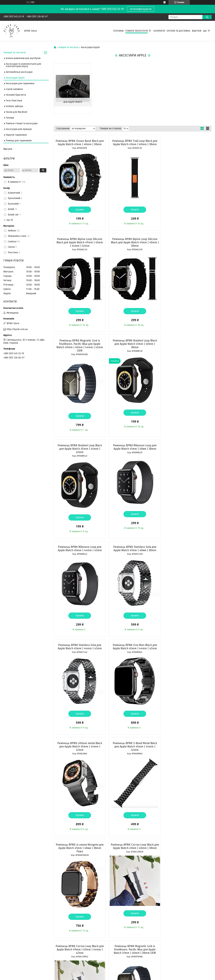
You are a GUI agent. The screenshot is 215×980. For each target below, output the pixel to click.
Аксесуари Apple (15, 78)
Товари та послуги (68, 47)
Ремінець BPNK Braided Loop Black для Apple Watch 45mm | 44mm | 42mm (79, 351)
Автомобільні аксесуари (19, 72)
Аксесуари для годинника (20, 83)
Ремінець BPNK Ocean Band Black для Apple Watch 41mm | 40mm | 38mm (79, 144)
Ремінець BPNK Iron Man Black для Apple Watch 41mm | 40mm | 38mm (133, 752)
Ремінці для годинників (19, 141)
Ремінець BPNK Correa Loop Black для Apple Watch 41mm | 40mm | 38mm (79, 652)
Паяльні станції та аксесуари (22, 123)
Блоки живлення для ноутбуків (23, 58)
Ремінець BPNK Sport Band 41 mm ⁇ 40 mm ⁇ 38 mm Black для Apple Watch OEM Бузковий (79, 855)
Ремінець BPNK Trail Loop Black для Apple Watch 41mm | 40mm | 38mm (133, 143)
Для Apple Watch (72, 102)
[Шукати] (207, 17)
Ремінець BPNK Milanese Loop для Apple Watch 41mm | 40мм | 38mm (133, 349)
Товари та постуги (15, 52)
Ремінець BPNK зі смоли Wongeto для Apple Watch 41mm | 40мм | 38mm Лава (186, 550)
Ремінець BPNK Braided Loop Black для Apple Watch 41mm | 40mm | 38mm (186, 246)
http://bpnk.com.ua (17, 329)
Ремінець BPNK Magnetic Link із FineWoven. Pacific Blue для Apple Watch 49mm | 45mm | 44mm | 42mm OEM (133, 247)
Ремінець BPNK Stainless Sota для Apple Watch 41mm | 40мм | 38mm (79, 450)
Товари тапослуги (137, 31)
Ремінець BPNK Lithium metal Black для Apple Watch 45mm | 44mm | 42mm (79, 550)
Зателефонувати (141, 9)
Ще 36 (10, 220)
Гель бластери (14, 101)
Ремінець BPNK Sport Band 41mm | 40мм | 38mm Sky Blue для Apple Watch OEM (133, 855)
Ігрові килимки (14, 89)
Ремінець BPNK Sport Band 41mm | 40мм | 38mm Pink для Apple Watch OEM (186, 855)
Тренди (10, 118)
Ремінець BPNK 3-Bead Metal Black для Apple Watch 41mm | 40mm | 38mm (79, 753)
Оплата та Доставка (178, 31)
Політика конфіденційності (127, 977)
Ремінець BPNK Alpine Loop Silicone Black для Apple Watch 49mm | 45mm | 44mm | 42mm (186, 144)
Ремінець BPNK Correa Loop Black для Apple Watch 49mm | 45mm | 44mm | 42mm (133, 652)
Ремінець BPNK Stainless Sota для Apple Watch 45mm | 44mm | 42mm (133, 450)
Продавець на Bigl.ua (107, 974)
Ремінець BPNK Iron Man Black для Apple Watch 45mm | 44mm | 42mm (186, 450)
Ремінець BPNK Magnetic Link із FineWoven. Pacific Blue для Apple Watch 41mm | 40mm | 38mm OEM (186, 652)
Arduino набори (14, 106)
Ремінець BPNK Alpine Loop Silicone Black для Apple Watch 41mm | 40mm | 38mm (79, 246)
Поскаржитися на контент (100, 977)
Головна (118, 31)
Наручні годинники (16, 135)
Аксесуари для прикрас (19, 129)
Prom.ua (123, 971)
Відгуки (197, 31)
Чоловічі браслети (16, 95)
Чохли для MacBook (17, 112)
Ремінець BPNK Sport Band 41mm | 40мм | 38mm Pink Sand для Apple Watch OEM (186, 753)
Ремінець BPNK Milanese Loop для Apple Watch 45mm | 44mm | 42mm (186, 349)
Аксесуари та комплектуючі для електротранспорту (23, 65)
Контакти (159, 31)
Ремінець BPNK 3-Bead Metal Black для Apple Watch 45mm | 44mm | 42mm (133, 550)
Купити (79, 213)
